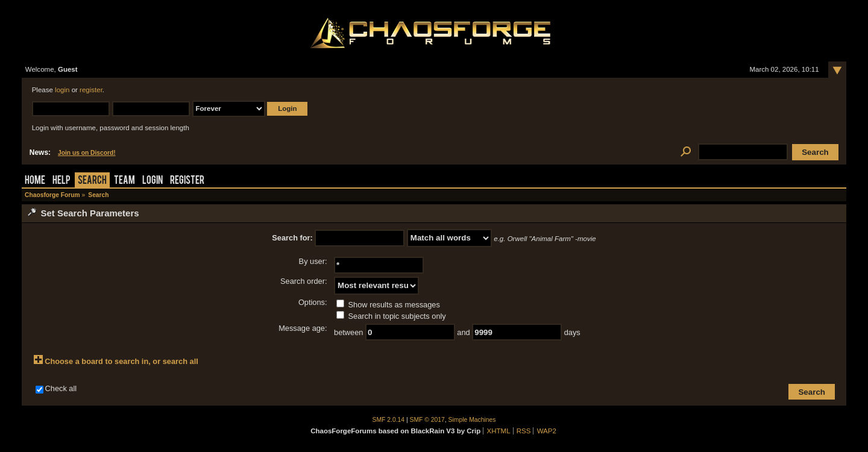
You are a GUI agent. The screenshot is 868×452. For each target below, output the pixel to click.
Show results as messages (388, 305)
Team (124, 181)
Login (153, 181)
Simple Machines (472, 420)
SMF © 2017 (427, 420)
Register (187, 181)
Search (92, 181)
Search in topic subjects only (391, 316)
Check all (61, 388)
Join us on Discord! (87, 153)
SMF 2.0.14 (389, 420)
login (62, 90)
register (91, 90)
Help (61, 181)
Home (35, 181)
